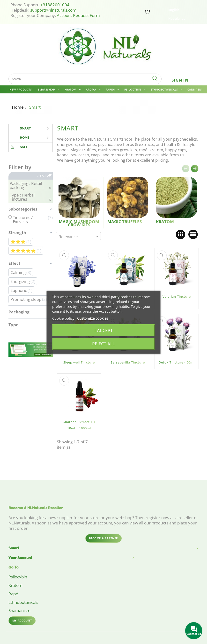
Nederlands (177, 18)
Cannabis (195, 89)
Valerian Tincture (177, 296)
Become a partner (103, 538)
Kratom (71, 89)
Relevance (68, 237)
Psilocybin (133, 89)
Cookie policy (63, 318)
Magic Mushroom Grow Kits (79, 223)
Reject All (103, 344)
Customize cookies (93, 318)
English (174, 10)
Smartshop (47, 89)
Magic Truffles (125, 222)
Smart (25, 128)
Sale (24, 147)
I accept (103, 330)
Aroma (91, 89)
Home (25, 138)
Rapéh (111, 89)
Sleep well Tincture (79, 362)
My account (22, 620)
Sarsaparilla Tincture (128, 362)
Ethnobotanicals (165, 89)
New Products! (21, 89)
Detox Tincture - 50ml (177, 362)
